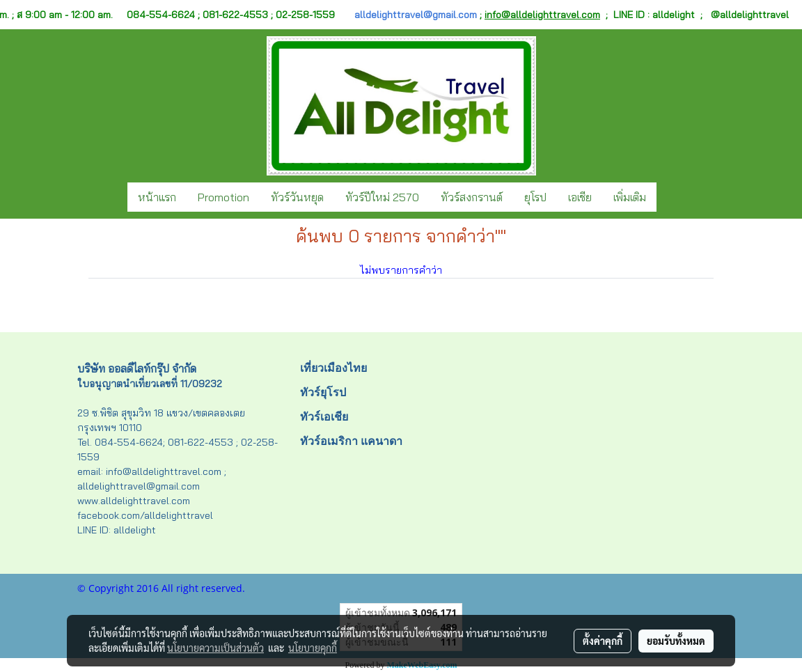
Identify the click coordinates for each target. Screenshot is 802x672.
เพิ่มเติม (630, 197)
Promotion (223, 197)
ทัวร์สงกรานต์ (472, 197)
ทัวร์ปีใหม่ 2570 (382, 197)
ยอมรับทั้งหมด (676, 641)
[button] (669, 197)
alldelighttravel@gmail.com (416, 15)
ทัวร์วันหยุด (297, 197)
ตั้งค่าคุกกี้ (603, 641)
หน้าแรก (157, 197)
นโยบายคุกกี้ (313, 648)
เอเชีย (580, 197)
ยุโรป (535, 197)
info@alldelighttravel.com (542, 15)
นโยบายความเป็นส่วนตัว (215, 648)
